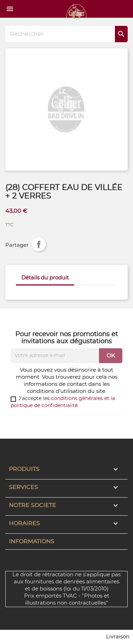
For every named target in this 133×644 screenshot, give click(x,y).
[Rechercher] (66, 34)
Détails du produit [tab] (45, 278)
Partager (39, 244)
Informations (32, 542)
